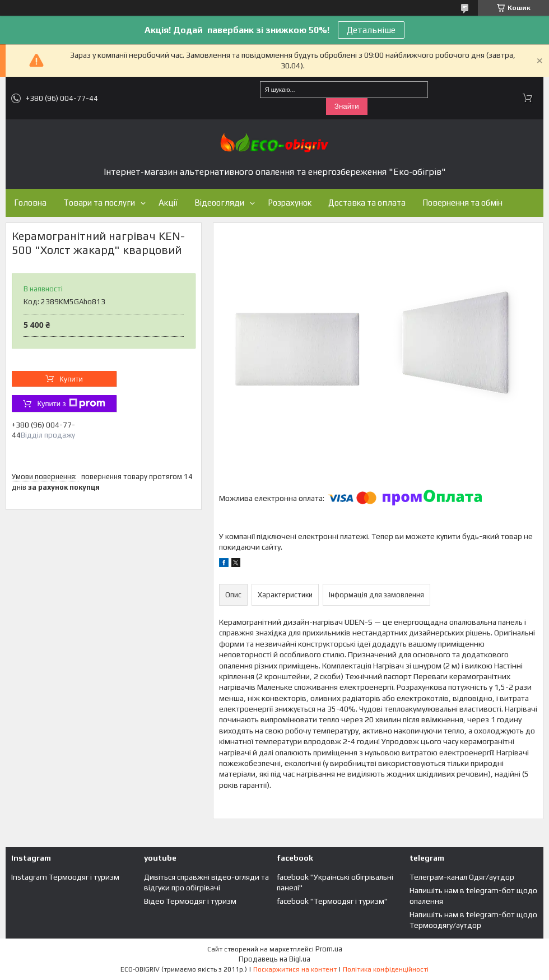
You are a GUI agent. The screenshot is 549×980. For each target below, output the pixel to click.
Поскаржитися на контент (295, 969)
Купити (71, 379)
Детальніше (371, 30)
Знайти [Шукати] (347, 106)
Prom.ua (329, 949)
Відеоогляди (219, 203)
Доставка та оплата (367, 203)
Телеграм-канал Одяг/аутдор (462, 877)
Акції (168, 203)
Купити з (71, 403)
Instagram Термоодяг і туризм (65, 877)
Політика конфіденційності (386, 969)
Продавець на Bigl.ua (274, 959)
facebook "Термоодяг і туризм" (332, 901)
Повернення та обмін (462, 203)
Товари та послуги (99, 203)
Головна (30, 203)
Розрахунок (290, 203)
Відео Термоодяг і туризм (190, 901)
